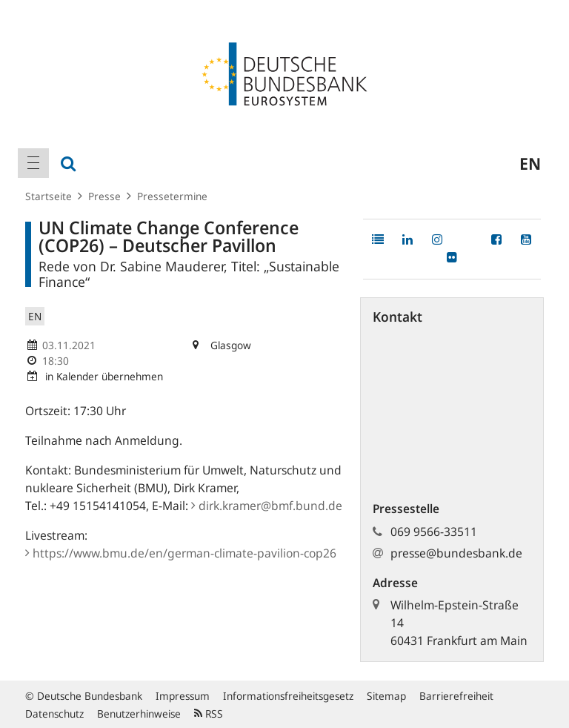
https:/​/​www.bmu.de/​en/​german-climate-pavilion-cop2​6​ (181, 553)
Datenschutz (54, 714)
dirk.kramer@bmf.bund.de (267, 506)
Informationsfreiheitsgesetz (288, 696)
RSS (209, 714)
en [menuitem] (530, 163)
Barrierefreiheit (456, 696)
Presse (104, 196)
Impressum (183, 696)
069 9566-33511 (434, 532)
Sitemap (386, 696)
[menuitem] (33, 163)
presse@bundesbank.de (456, 553)
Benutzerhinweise (139, 714)
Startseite (49, 196)
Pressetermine (172, 196)
